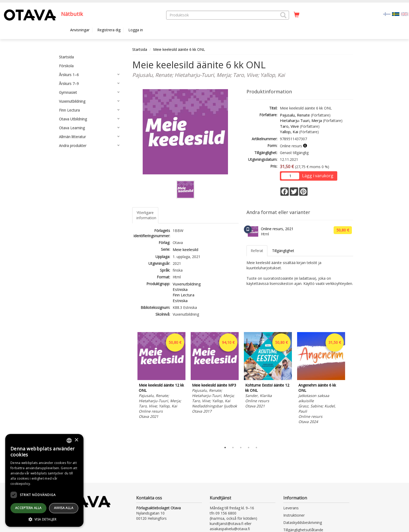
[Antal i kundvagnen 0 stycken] (297, 15)
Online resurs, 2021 (277, 229)
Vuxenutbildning (187, 284)
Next (351, 387)
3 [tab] (241, 448)
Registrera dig (109, 30)
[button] (283, 15)
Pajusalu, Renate (295, 115)
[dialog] (44, 480)
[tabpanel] (161, 376)
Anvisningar (80, 30)
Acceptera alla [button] (28, 508)
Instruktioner (294, 515)
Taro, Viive (289, 126)
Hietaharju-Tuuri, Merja (301, 120)
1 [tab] (225, 448)
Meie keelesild (185, 249)
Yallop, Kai (289, 132)
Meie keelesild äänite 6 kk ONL (179, 49)
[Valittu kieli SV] (396, 14)
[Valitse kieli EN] (405, 14)
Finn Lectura (184, 295)
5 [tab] (256, 448)
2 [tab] (233, 448)
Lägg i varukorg (318, 176)
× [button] (76, 440)
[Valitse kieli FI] (387, 14)
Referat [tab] (257, 251)
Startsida (140, 49)
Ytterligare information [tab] (146, 215)
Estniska (180, 289)
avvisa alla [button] (64, 508)
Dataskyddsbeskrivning (303, 522)
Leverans (291, 508)
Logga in (136, 30)
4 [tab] (249, 448)
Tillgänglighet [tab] (283, 251)
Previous (131, 387)
